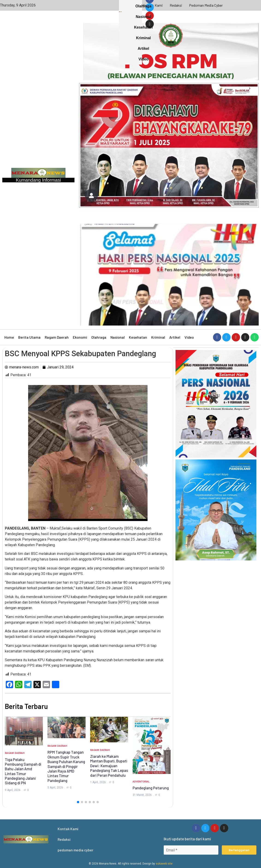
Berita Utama (29, 337)
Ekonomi (80, 337)
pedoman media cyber (206, 5)
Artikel (175, 337)
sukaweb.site (164, 864)
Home (9, 337)
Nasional (118, 337)
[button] (78, 802)
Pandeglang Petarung (151, 788)
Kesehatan (138, 337)
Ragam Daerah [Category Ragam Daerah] (15, 753)
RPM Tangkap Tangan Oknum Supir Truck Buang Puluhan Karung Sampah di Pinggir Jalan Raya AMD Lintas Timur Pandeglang (66, 766)
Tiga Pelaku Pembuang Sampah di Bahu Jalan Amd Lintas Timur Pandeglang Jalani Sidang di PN (23, 771)
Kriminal (158, 337)
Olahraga (99, 337)
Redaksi (176, 5)
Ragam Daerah (57, 337)
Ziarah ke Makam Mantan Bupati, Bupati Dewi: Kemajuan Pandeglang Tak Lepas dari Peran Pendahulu (109, 766)
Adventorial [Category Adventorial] (141, 782)
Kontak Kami (153, 5)
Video (189, 337)
